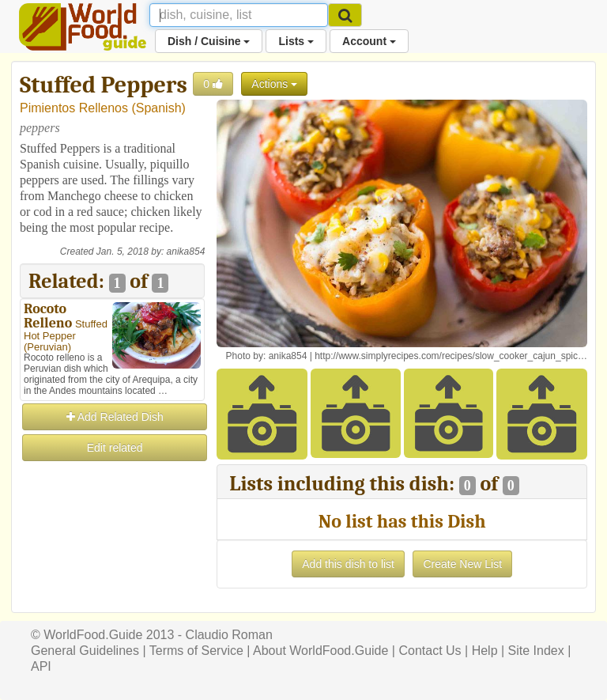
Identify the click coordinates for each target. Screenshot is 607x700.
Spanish (159, 108)
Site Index (536, 651)
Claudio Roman (229, 635)
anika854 (186, 252)
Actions (274, 84)
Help (485, 651)
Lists (296, 41)
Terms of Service (196, 651)
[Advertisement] (112, 543)
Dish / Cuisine (209, 41)
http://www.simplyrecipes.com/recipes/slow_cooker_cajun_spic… (451, 356)
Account (369, 41)
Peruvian (47, 347)
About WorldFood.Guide (320, 651)
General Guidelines (85, 651)
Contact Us (430, 651)
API (41, 666)
